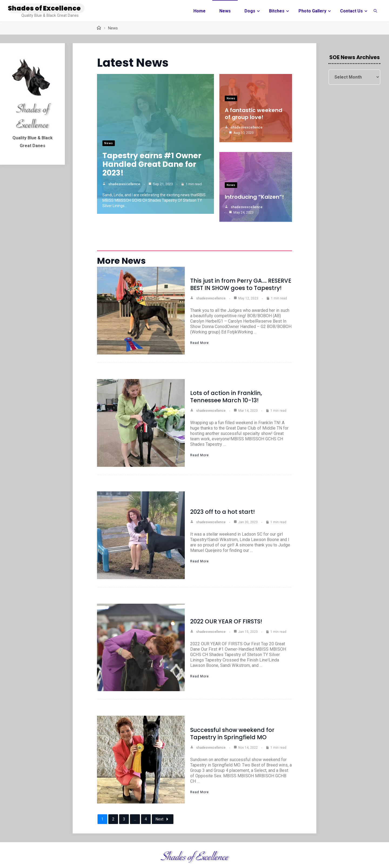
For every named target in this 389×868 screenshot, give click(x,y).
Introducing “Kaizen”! (254, 190)
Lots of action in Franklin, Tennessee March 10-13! (226, 375)
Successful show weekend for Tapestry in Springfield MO (232, 711)
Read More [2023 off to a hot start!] (199, 539)
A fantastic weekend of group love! (254, 113)
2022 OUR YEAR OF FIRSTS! (226, 599)
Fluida (350, 856)
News (109, 144)
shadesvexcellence (124, 185)
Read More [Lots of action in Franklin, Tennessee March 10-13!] (199, 433)
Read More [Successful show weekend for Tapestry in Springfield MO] (199, 770)
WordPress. (370, 856)
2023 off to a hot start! (222, 490)
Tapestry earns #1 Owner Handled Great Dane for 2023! (152, 165)
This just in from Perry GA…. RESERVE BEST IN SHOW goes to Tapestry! (241, 262)
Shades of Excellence (44, 8)
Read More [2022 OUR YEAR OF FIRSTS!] (199, 654)
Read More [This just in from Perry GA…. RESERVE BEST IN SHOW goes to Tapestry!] (199, 321)
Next (163, 797)
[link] (375, 11)
